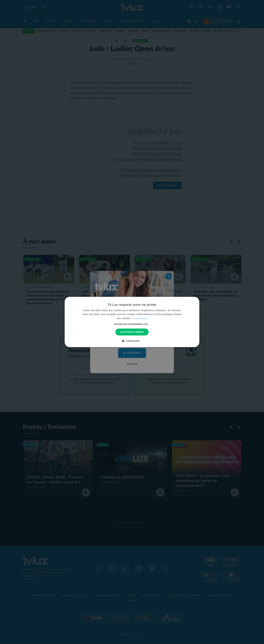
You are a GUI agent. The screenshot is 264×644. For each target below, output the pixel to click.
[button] (132, 324)
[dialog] (132, 322)
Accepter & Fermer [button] (132, 332)
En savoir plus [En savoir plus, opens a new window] (139, 318)
